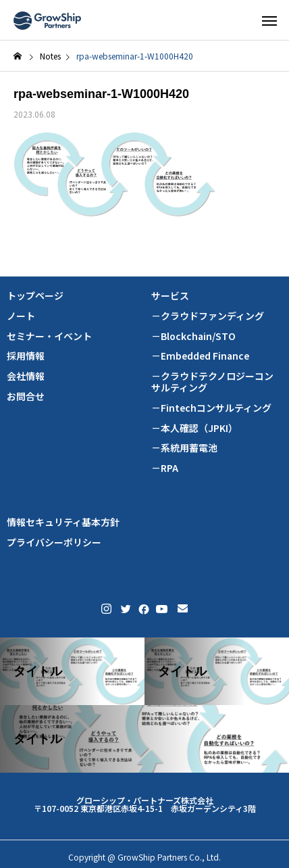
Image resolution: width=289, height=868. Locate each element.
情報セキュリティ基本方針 (63, 522)
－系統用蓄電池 (184, 448)
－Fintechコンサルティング (211, 408)
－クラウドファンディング (208, 316)
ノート (21, 316)
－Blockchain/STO (193, 336)
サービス (170, 296)
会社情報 (26, 376)
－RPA (165, 468)
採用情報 (26, 356)
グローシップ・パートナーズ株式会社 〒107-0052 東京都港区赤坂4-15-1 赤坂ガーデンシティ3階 (145, 804)
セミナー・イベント (49, 336)
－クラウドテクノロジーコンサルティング (212, 382)
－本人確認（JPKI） (194, 428)
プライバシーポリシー (54, 542)
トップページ (35, 296)
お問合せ (26, 396)
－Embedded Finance (200, 356)
